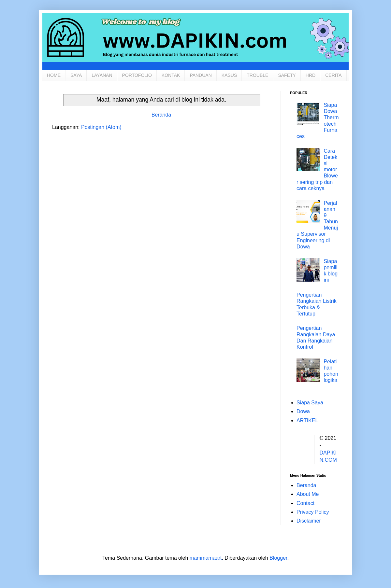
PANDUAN (201, 75)
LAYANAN (102, 75)
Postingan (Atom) (101, 127)
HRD (311, 75)
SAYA (76, 75)
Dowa (303, 411)
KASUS (229, 75)
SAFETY (287, 75)
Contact (305, 503)
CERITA (333, 75)
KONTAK (171, 75)
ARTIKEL (307, 420)
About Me (308, 494)
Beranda (161, 115)
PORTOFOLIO (137, 75)
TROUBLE (257, 75)
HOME (54, 75)
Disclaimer (309, 521)
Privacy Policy (313, 512)
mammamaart (206, 558)
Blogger (278, 558)
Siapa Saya (310, 403)
